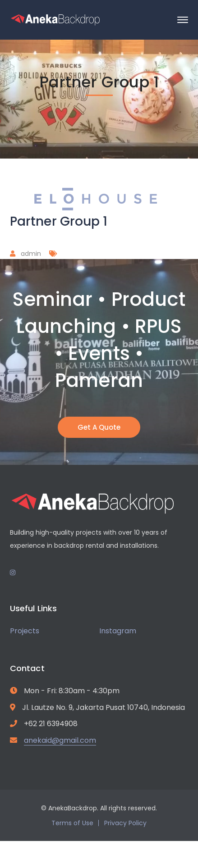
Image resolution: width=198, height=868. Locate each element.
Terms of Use (72, 823)
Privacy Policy (125, 823)
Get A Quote (99, 427)
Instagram (118, 631)
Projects (25, 631)
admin (31, 254)
